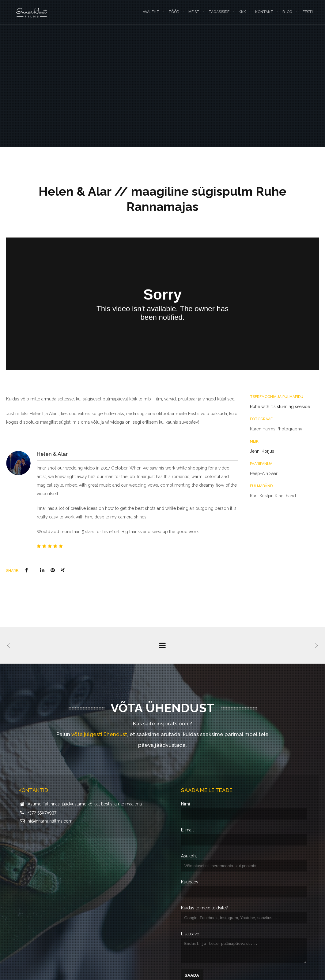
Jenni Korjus (262, 451)
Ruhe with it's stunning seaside (280, 407)
